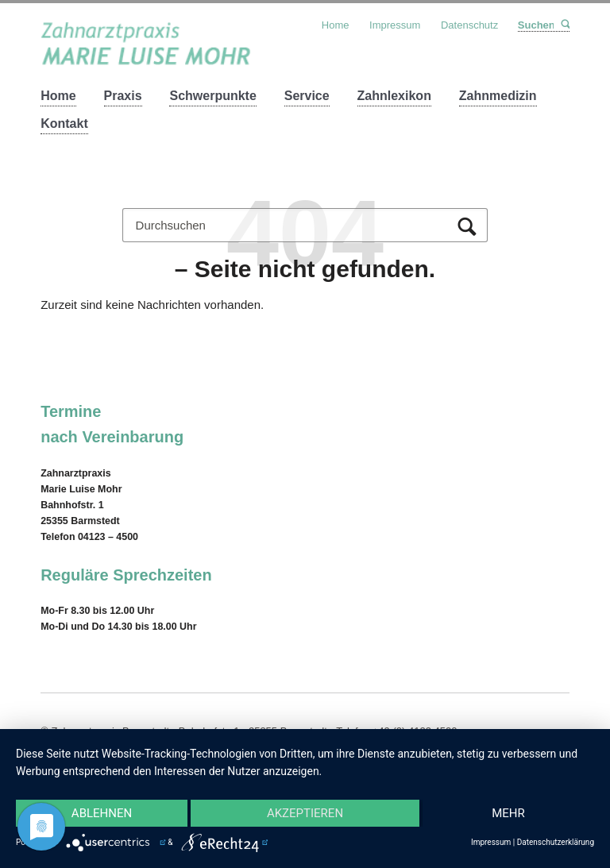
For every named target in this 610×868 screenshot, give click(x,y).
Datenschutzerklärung (556, 842)
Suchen (564, 25)
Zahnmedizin (498, 96)
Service (307, 96)
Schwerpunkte (212, 96)
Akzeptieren (305, 813)
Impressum (395, 25)
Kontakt (64, 123)
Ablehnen (102, 813)
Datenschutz (469, 25)
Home (58, 96)
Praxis (123, 96)
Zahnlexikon (394, 96)
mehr (508, 813)
